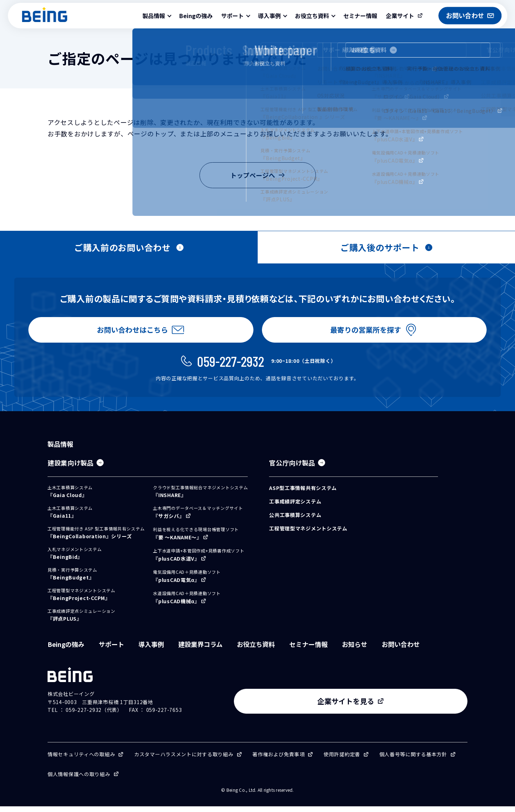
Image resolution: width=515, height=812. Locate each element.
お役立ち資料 (256, 650)
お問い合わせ (401, 650)
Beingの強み (196, 16)
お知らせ (355, 650)
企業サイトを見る (409, 707)
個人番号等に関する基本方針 (413, 760)
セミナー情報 (360, 16)
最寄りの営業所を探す (364, 332)
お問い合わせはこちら (131, 332)
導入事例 (151, 650)
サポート (111, 650)
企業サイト (400, 16)
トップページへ (258, 175)
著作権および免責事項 (278, 760)
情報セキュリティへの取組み (81, 760)
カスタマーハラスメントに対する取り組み (184, 760)
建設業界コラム (200, 650)
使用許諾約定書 (342, 760)
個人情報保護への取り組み (79, 780)
